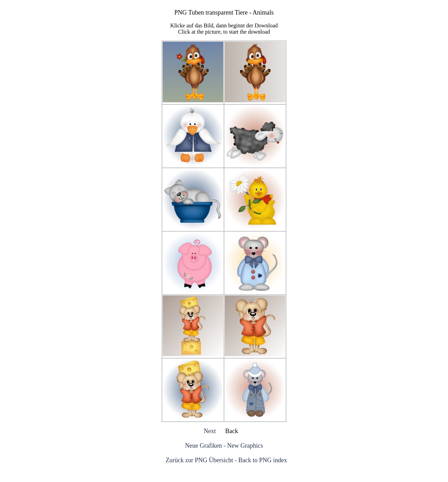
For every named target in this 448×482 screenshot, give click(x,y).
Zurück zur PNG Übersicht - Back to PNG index (226, 460)
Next (210, 431)
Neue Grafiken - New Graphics (224, 446)
